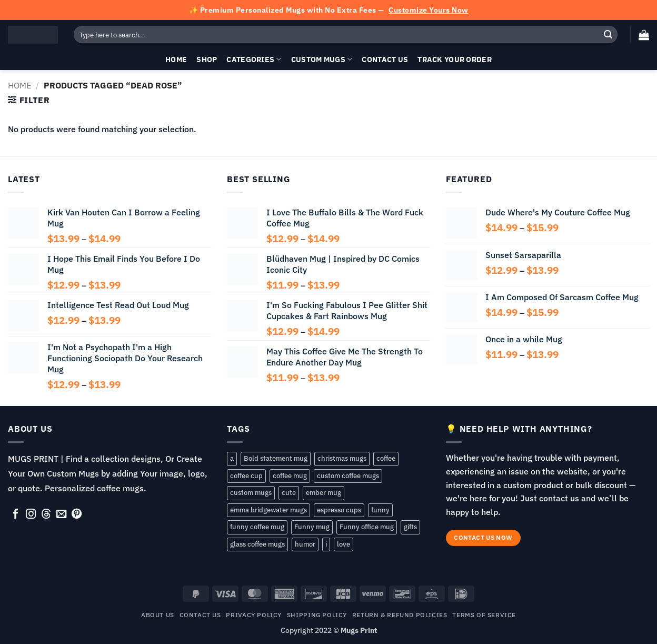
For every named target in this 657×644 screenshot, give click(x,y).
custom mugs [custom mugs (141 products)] (251, 493)
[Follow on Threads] (46, 514)
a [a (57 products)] (232, 458)
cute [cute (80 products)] (289, 493)
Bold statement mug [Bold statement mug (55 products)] (276, 458)
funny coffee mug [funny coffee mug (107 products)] (257, 527)
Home (176, 59)
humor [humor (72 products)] (305, 544)
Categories (254, 60)
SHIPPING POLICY (317, 615)
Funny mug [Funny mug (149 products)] (312, 527)
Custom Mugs (322, 60)
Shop (207, 59)
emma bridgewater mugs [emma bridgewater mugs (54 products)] (268, 510)
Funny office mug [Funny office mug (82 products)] (367, 527)
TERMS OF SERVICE (484, 615)
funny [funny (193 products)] (380, 510)
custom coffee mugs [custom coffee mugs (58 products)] (348, 476)
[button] (644, 35)
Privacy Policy (254, 615)
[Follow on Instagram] (31, 514)
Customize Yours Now (429, 10)
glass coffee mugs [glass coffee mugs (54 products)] (257, 544)
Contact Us (385, 59)
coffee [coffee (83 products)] (386, 458)
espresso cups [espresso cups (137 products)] (339, 510)
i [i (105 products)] (326, 544)
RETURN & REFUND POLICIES (400, 615)
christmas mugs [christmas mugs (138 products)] (342, 458)
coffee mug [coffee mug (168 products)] (290, 476)
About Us (158, 615)
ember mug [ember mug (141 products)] (323, 493)
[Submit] (608, 35)
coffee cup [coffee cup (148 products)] (246, 476)
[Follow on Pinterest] (77, 514)
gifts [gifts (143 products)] (410, 527)
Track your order (455, 59)
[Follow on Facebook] (16, 514)
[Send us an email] (61, 514)
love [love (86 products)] (344, 544)
